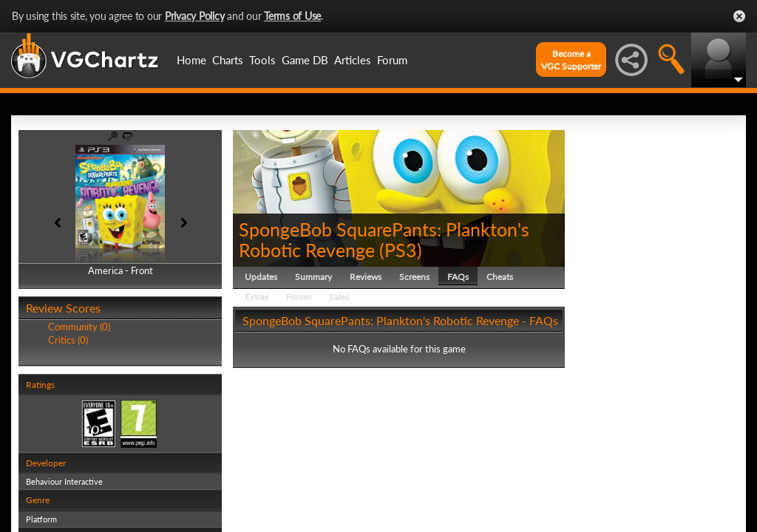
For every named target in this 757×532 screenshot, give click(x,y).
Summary (313, 277)
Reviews (366, 277)
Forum (392, 60)
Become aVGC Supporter (571, 60)
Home (191, 60)
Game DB (305, 60)
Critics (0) (68, 340)
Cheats (500, 277)
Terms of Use (292, 16)
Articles (353, 60)
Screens (414, 277)
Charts (228, 60)
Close (739, 16)
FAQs (458, 277)
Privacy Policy (195, 16)
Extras (257, 297)
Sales (339, 297)
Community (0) (79, 327)
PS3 (401, 250)
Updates (261, 277)
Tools (262, 60)
